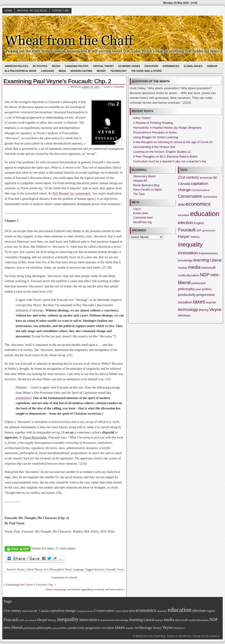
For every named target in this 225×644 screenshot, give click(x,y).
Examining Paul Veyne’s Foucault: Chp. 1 (31, 584)
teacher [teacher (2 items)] (211, 302)
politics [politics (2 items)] (207, 289)
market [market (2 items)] (183, 268)
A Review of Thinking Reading (153, 123)
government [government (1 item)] (209, 230)
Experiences (171, 66)
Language (47, 71)
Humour (212, 66)
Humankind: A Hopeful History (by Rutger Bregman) (167, 128)
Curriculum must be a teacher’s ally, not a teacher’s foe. (170, 161)
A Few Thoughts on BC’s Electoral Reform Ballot (165, 157)
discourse (100, 569)
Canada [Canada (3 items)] (184, 184)
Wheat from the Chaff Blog (150, 636)
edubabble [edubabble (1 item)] (184, 215)
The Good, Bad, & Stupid (146, 71)
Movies (101, 71)
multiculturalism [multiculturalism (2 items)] (189, 275)
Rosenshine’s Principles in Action (155, 132)
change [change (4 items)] (184, 190)
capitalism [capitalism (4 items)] (200, 184)
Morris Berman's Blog (146, 185)
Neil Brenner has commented (71, 193)
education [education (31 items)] (205, 214)
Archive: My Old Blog (32, 11)
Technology (119, 71)
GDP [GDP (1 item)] (199, 230)
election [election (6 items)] (186, 223)
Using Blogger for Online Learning (156, 137)
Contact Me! (60, 11)
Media (62, 71)
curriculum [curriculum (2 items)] (210, 197)
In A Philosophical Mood (20, 71)
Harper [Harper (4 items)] (184, 237)
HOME (8, 11)
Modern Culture (81, 71)
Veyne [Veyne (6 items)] (215, 310)
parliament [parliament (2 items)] (199, 283)
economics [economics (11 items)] (198, 204)
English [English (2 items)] (199, 223)
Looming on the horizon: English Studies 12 (162, 152)
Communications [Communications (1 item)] (201, 190)
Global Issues (193, 66)
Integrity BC (140, 181)
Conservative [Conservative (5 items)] (190, 196)
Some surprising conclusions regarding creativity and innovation (84, 589)
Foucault (111, 569)
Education (151, 66)
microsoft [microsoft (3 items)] (208, 268)
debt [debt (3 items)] (181, 204)
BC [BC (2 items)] (215, 178)
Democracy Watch (144, 176)
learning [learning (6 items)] (201, 260)
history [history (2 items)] (195, 237)
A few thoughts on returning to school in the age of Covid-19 (173, 142)
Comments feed (143, 218)
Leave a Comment (114, 87)
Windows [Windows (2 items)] (184, 315)
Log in (137, 209)
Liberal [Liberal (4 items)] (216, 260)
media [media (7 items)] (194, 267)
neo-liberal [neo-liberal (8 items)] (13, 627)
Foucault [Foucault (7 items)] (187, 230)
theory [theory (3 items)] (204, 310)
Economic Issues (129, 66)
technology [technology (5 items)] (188, 310)
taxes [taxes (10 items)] (199, 302)
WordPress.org (142, 222)
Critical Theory (103, 66)
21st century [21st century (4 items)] (188, 177)
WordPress (185, 636)
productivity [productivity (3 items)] (187, 295)
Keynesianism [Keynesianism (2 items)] (208, 253)
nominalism (23, 398)
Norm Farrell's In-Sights (148, 190)
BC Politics (40, 66)
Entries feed (141, 213)
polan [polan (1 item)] (198, 289)
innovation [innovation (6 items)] (188, 253)
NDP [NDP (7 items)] (205, 275)
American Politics (16, 66)
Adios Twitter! (142, 118)
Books (56, 66)
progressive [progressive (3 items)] (206, 295)
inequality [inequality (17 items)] (190, 244)
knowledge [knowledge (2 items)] (185, 260)
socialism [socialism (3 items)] (185, 302)
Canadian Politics (77, 66)
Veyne (121, 569)
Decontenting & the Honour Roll (154, 147)
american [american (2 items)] (206, 178)
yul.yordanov (212, 636)
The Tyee (139, 194)
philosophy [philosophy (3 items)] (186, 289)
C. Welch (72, 87)
